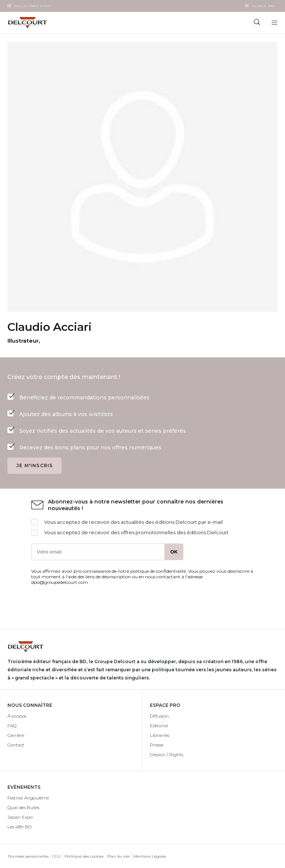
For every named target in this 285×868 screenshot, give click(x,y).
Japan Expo (20, 817)
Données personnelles (28, 856)
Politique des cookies (84, 856)
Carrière (16, 735)
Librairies (160, 735)
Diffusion (159, 716)
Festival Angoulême (28, 798)
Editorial (159, 726)
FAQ (12, 726)
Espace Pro (264, 6)
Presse (157, 745)
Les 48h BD (19, 827)
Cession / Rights (167, 754)
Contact (16, 745)
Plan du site (118, 856)
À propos (17, 716)
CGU (57, 856)
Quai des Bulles (23, 807)
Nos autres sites (33, 6)
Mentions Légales (150, 856)
